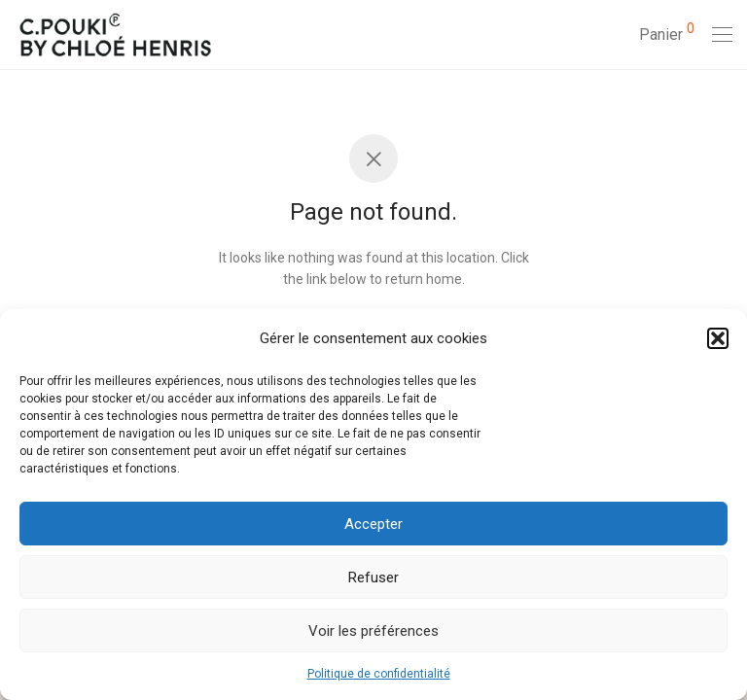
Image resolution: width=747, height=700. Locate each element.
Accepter (373, 524)
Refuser (373, 577)
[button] (718, 338)
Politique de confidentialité (379, 674)
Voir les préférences (373, 631)
